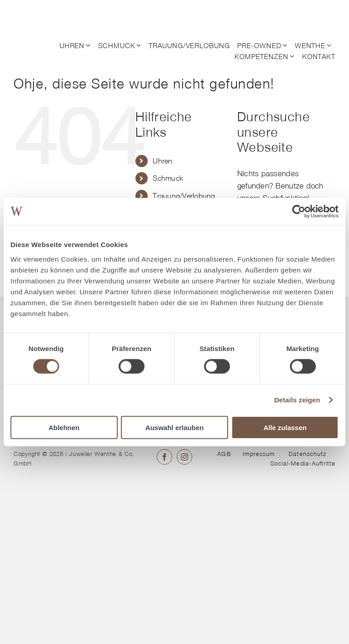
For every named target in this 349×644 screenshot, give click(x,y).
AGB (224, 454)
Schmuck (168, 178)
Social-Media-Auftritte (303, 463)
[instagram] (184, 457)
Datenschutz (307, 454)
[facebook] (165, 457)
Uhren (162, 161)
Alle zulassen (285, 427)
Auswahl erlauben (174, 427)
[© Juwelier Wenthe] (49, 13)
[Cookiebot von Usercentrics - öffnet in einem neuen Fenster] (299, 212)
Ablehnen (64, 427)
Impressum (259, 454)
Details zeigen (297, 400)
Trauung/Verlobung (184, 196)
